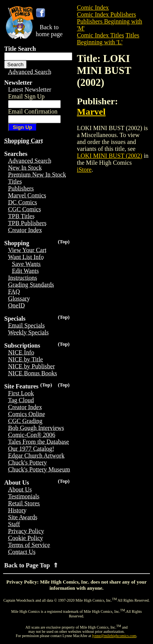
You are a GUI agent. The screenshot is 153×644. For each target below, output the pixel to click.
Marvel (91, 112)
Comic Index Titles (101, 35)
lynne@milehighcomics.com (114, 636)
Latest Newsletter (30, 89)
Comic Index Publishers (106, 14)
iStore (84, 170)
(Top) (64, 242)
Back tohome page (49, 31)
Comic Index (93, 8)
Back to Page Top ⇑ (31, 565)
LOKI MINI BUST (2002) (110, 156)
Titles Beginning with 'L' (108, 39)
